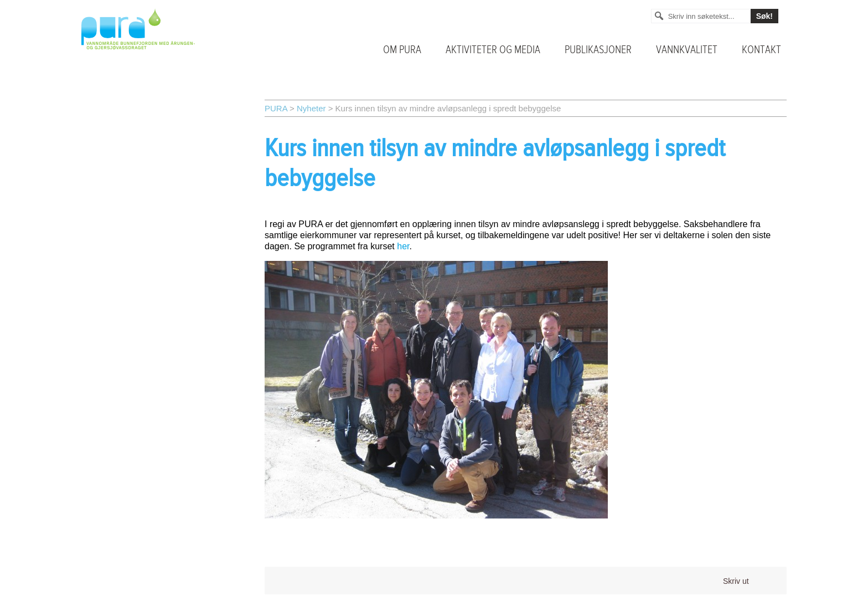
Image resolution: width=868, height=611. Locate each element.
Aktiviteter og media (493, 50)
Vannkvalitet (687, 50)
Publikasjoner (598, 50)
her (403, 246)
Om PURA (402, 50)
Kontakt (761, 50)
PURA (276, 108)
